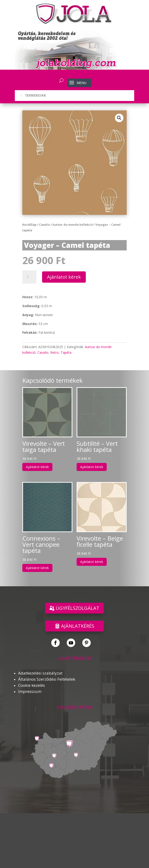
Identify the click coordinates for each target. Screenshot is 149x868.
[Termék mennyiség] (29, 277)
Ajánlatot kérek (64, 277)
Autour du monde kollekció (73, 225)
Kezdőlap (29, 225)
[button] (119, 118)
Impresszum (30, 691)
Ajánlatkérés (78, 626)
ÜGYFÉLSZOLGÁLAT (78, 608)
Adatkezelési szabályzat (40, 673)
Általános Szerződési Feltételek (47, 679)
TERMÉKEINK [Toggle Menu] (33, 95)
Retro (55, 352)
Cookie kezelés (31, 685)
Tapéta (66, 352)
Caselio (44, 225)
